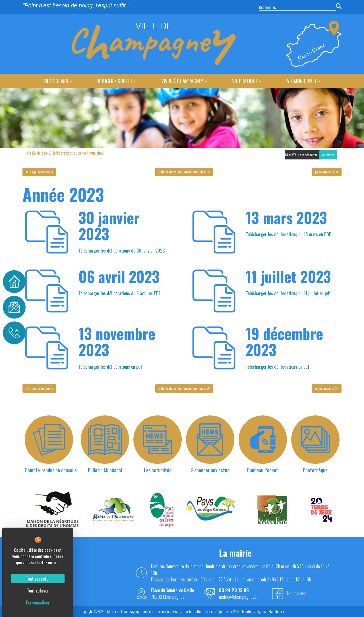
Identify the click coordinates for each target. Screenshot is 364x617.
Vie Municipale (304, 81)
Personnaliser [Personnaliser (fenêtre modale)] (38, 602)
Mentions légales (254, 611)
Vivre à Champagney (184, 81)
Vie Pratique (247, 81)
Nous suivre (297, 593)
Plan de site (277, 611)
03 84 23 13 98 (234, 590)
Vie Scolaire (58, 81)
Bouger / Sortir (117, 81)
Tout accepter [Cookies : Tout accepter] (38, 579)
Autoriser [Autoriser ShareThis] (328, 155)
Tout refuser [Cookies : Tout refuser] (38, 591)
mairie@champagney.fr (238, 597)
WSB (236, 611)
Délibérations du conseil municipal (78, 153)
